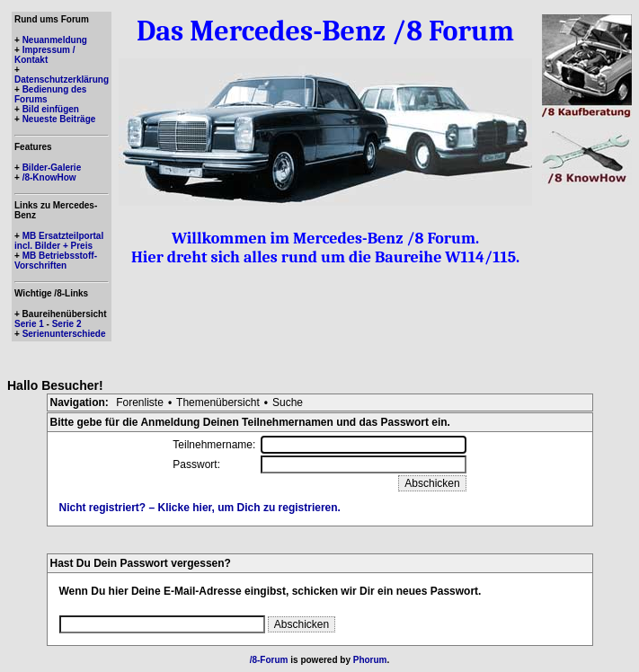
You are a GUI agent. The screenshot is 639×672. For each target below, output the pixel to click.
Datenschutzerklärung (62, 80)
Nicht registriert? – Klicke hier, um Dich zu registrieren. (200, 508)
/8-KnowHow (49, 177)
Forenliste (140, 402)
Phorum (370, 660)
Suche (288, 402)
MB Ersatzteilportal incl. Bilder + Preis (59, 241)
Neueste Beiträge (59, 119)
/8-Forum (269, 660)
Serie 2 (67, 324)
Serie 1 (29, 324)
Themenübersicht (218, 402)
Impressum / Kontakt (45, 55)
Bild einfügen (51, 109)
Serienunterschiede (64, 334)
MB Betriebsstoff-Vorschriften (56, 261)
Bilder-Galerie (52, 168)
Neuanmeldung (55, 40)
